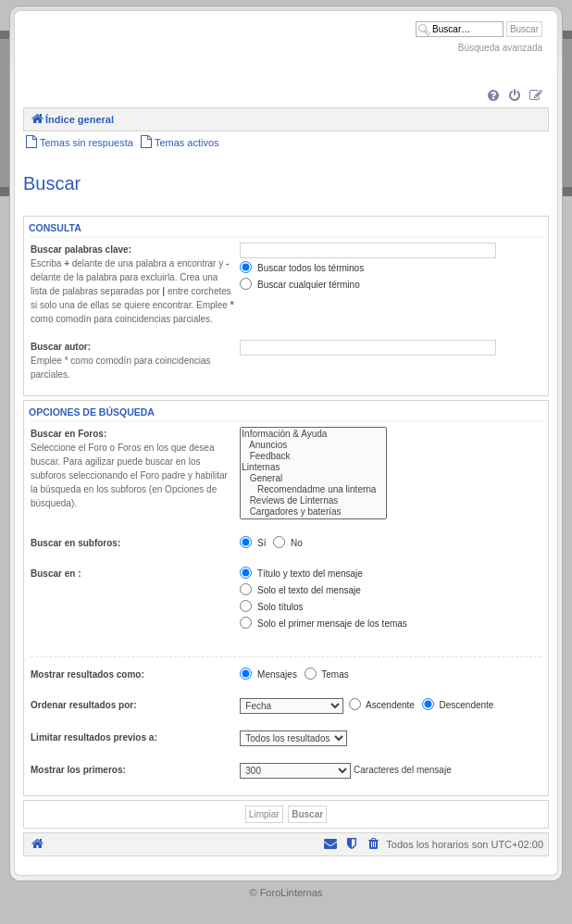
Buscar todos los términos (302, 268)
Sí (253, 543)
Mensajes (268, 674)
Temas (327, 674)
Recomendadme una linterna (313, 490)
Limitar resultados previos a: (94, 737)
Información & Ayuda (313, 434)
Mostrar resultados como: (87, 674)
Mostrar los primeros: (78, 770)
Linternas (313, 468)
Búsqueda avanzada (500, 48)
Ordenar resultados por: (83, 705)
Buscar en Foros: (68, 434)
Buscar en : (56, 574)
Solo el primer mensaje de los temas (323, 624)
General (313, 479)
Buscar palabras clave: (81, 250)
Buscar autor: (61, 347)
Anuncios (313, 445)
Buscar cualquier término (299, 285)
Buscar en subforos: (75, 543)
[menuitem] (493, 96)
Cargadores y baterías (313, 512)
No (288, 543)
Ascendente (382, 705)
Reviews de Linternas (313, 501)
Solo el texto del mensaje (300, 590)
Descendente (458, 705)
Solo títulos (271, 607)
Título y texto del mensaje (301, 574)
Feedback (313, 456)
